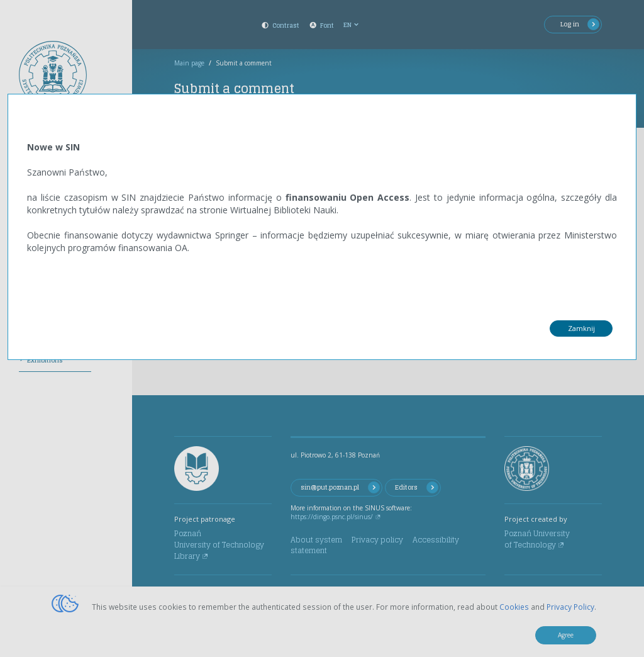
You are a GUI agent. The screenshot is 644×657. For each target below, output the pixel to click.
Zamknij (581, 328)
